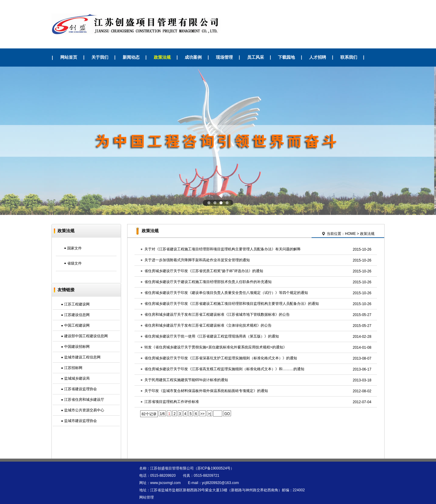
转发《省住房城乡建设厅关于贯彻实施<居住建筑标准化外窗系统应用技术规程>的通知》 (216, 347)
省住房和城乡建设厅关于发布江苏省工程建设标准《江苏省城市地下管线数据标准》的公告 (217, 315)
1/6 (162, 414)
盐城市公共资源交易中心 (84, 410)
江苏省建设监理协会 (81, 389)
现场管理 (224, 57)
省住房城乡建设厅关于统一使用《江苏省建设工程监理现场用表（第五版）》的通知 (212, 336)
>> (203, 414)
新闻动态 (131, 57)
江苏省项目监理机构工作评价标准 (172, 402)
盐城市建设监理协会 (81, 421)
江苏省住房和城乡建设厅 (84, 400)
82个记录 (149, 414)
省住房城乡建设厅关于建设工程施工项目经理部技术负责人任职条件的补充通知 (208, 282)
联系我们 (349, 57)
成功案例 (193, 57)
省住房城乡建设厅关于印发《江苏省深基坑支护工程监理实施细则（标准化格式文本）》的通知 (221, 358)
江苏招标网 (73, 368)
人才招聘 (318, 57)
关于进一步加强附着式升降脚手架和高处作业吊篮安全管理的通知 (197, 260)
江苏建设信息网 (77, 315)
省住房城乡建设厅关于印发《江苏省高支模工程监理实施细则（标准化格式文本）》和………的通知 (224, 369)
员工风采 (256, 57)
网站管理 (147, 497)
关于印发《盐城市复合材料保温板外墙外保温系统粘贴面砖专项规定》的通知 (206, 391)
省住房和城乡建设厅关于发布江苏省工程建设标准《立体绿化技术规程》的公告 (208, 325)
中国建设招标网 (77, 347)
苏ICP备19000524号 (214, 468)
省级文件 (74, 263)
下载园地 (286, 57)
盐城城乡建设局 (77, 378)
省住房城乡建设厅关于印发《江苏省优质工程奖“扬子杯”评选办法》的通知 (204, 271)
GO (227, 414)
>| (210, 414)
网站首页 (69, 57)
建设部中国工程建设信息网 (86, 336)
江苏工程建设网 (77, 304)
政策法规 (162, 57)
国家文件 (74, 248)
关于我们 (100, 57)
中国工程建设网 (77, 325)
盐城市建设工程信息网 (82, 357)
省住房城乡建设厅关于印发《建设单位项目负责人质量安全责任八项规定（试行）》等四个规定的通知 (226, 293)
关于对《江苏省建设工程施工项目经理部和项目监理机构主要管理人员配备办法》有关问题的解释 (223, 249)
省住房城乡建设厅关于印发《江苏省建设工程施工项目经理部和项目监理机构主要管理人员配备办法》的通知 (232, 304)
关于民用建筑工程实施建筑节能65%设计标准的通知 (186, 380)
